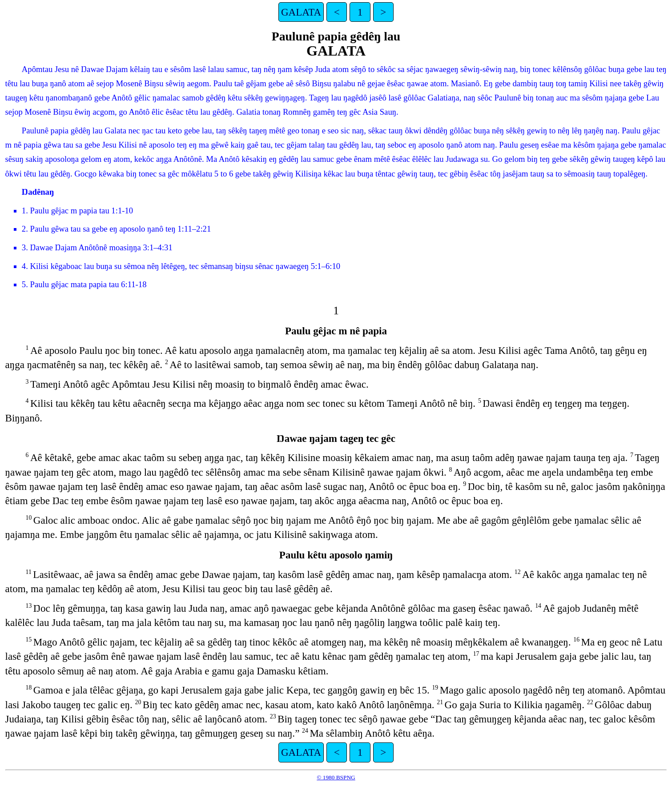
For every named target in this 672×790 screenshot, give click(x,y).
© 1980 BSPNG (336, 777)
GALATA (301, 12)
